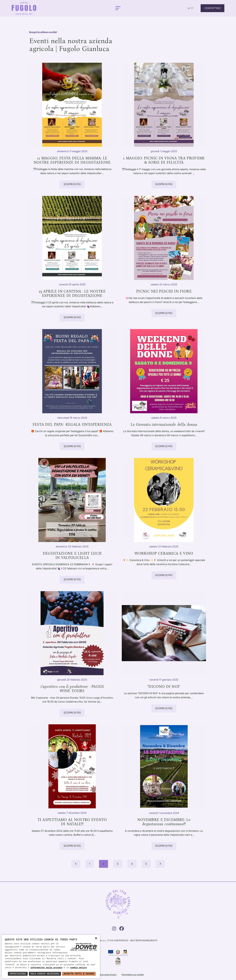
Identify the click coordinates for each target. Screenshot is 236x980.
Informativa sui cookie (133, 975)
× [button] (96, 938)
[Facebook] (122, 929)
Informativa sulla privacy (105, 975)
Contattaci (213, 8)
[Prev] (76, 864)
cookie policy (78, 968)
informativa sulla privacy (46, 968)
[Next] (160, 864)
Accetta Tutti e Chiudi (79, 974)
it (190, 8)
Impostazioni (18, 974)
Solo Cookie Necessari (45, 974)
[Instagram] (114, 929)
